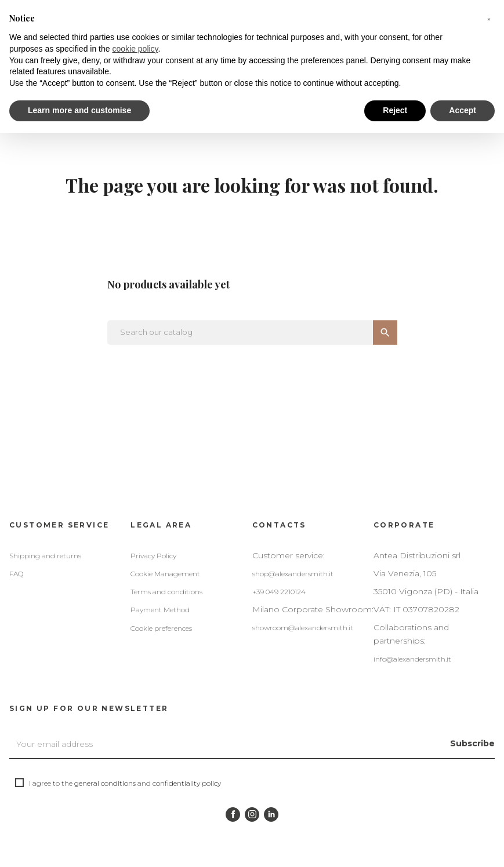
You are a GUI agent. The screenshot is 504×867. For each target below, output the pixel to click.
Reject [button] (395, 110)
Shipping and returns (45, 556)
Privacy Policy (153, 556)
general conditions (105, 783)
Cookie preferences (161, 628)
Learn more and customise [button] (79, 110)
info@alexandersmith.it (412, 659)
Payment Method (160, 610)
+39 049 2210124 (279, 592)
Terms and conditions (166, 592)
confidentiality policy (187, 783)
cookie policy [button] (135, 49)
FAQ (16, 574)
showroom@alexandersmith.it (303, 628)
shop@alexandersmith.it (293, 574)
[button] (489, 19)
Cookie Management (165, 574)
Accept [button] (463, 110)
